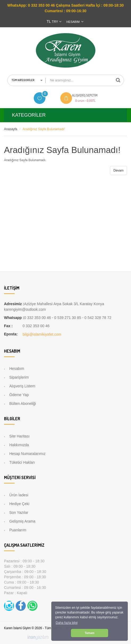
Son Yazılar (19, 512)
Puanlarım (18, 530)
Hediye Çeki (19, 504)
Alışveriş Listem (22, 386)
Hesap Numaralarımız (27, 454)
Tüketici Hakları (22, 462)
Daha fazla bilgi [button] (67, 623)
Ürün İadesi (19, 495)
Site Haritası (19, 436)
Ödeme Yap (19, 395)
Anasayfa (11, 129)
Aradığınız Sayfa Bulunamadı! (44, 129)
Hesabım (17, 369)
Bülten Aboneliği (23, 404)
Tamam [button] (89, 633)
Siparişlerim (19, 377)
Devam (119, 170)
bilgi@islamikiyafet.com (42, 334)
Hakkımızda (19, 445)
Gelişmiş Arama (22, 521)
